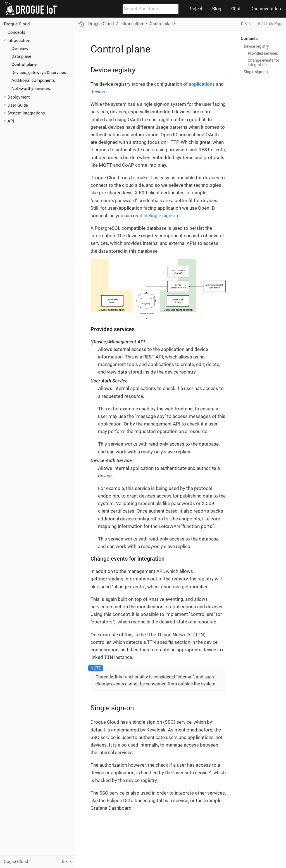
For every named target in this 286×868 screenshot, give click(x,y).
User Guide (18, 105)
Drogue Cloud (17, 24)
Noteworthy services (31, 89)
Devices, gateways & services (39, 73)
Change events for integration (264, 63)
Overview (20, 49)
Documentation (266, 9)
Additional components (33, 80)
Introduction (19, 40)
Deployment (19, 97)
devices (99, 92)
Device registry (256, 46)
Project (195, 9)
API (11, 121)
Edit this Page (271, 24)
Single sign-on (256, 72)
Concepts (16, 32)
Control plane (24, 64)
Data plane (21, 56)
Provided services (263, 53)
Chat (236, 9)
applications (202, 84)
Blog (217, 9)
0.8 (244, 24)
